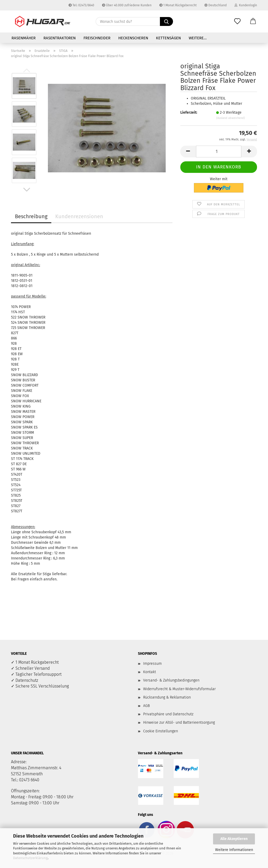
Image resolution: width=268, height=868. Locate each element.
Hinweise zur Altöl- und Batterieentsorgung (179, 723)
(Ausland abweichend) (231, 118)
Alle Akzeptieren (234, 839)
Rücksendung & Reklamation (167, 697)
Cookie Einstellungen (161, 731)
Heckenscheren (133, 38)
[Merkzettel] (237, 21)
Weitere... (198, 38)
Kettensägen (168, 38)
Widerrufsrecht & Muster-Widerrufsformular (179, 689)
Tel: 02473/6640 (81, 5)
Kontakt (150, 672)
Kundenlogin (246, 5)
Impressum (152, 664)
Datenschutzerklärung (30, 858)
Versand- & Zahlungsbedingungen (171, 680)
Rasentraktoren (60, 38)
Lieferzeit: (189, 112)
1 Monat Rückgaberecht (178, 5)
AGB (146, 706)
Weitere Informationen (234, 850)
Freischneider (97, 38)
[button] (253, 21)
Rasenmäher (24, 38)
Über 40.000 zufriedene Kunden (127, 5)
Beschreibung (31, 216)
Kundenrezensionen (79, 216)
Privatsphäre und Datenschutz (168, 714)
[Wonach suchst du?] (166, 21)
